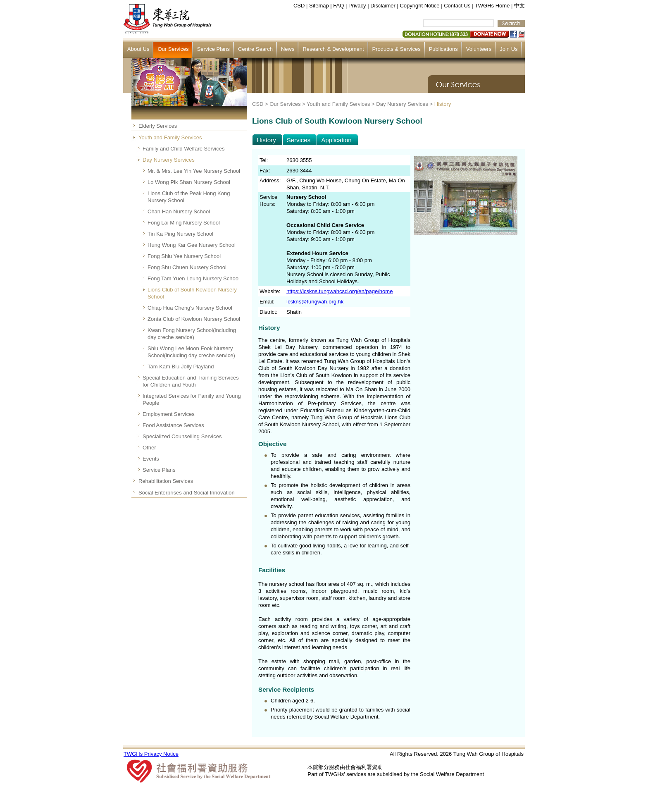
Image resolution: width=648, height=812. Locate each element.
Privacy (357, 6)
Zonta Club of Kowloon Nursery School (194, 319)
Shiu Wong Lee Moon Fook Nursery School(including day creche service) (191, 352)
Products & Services (397, 49)
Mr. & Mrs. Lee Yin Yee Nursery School (194, 171)
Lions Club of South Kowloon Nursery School (192, 293)
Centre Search (255, 49)
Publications (443, 49)
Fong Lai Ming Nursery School (184, 223)
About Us (138, 49)
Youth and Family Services (170, 137)
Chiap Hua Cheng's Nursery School (190, 308)
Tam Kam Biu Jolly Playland (181, 367)
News (288, 49)
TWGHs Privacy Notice (151, 754)
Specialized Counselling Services (182, 436)
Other (149, 448)
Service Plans (213, 49)
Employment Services (169, 414)
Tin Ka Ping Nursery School (180, 234)
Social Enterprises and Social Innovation (187, 493)
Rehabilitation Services (166, 481)
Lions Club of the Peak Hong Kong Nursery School (189, 197)
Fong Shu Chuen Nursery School (187, 267)
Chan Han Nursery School (179, 211)
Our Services (173, 49)
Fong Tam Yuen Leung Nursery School (194, 278)
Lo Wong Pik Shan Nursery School (189, 182)
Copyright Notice (419, 6)
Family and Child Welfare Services (183, 149)
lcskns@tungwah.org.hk (315, 302)
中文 (519, 6)
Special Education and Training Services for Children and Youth (191, 381)
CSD (299, 6)
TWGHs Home (492, 6)
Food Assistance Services (173, 425)
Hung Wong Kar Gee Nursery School (192, 245)
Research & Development (333, 49)
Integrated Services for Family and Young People (192, 399)
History (443, 104)
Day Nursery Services (169, 160)
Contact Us (457, 6)
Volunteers (479, 49)
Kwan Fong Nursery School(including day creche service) (192, 334)
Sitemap (319, 6)
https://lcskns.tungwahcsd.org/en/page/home (339, 291)
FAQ (338, 6)
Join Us (509, 49)
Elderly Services (158, 126)
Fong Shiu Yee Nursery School (184, 256)
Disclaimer (383, 6)
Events (151, 459)
